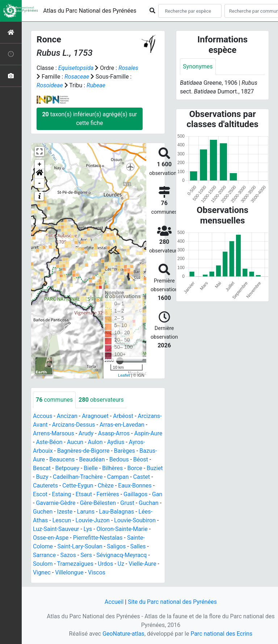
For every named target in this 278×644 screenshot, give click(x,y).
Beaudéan (92, 459)
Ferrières (108, 494)
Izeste (65, 512)
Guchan (148, 503)
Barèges (125, 451)
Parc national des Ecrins (221, 634)
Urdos (105, 564)
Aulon (95, 442)
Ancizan (67, 416)
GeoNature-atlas (123, 634)
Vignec (42, 572)
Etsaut (84, 494)
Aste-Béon (49, 442)
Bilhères (112, 468)
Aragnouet (95, 416)
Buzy (42, 477)
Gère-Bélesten (98, 503)
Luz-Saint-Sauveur (56, 529)
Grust (127, 503)
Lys (88, 529)
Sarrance (44, 555)
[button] (39, 174)
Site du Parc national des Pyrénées (172, 602)
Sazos (68, 555)
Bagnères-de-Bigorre (83, 451)
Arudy (86, 433)
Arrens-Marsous (54, 433)
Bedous (119, 459)
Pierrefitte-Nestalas (98, 538)
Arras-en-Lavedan (122, 425)
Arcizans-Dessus (74, 425)
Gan (157, 494)
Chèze (106, 486)
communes (54, 400)
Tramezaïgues (75, 564)
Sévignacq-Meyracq (121, 555)
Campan (118, 477)
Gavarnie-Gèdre (56, 503)
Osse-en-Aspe (51, 538)
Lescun (62, 520)
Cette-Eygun (78, 486)
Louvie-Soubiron (135, 520)
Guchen (43, 512)
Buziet (155, 468)
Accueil (114, 602)
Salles (138, 546)
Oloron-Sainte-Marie (122, 529)
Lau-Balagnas (117, 512)
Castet (142, 477)
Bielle (91, 468)
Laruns (86, 512)
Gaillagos (135, 494)
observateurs (101, 400)
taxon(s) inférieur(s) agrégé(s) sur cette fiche (89, 119)
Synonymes (198, 66)
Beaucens (62, 459)
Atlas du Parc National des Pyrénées (90, 11)
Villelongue (69, 572)
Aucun (75, 442)
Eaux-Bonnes (135, 486)
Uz (121, 564)
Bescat (42, 468)
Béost (141, 459)
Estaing (61, 494)
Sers (86, 555)
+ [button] (40, 164)
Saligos (116, 546)
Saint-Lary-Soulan (80, 546)
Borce (135, 468)
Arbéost (123, 416)
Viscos (97, 572)
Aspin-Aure (148, 433)
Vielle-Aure (142, 564)
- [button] (40, 183)
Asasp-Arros (114, 433)
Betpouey (67, 468)
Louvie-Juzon (92, 520)
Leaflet (124, 375)
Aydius (116, 442)
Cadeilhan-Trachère (78, 477)
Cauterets (45, 486)
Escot (40, 494)
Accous (43, 416)
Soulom (43, 564)
